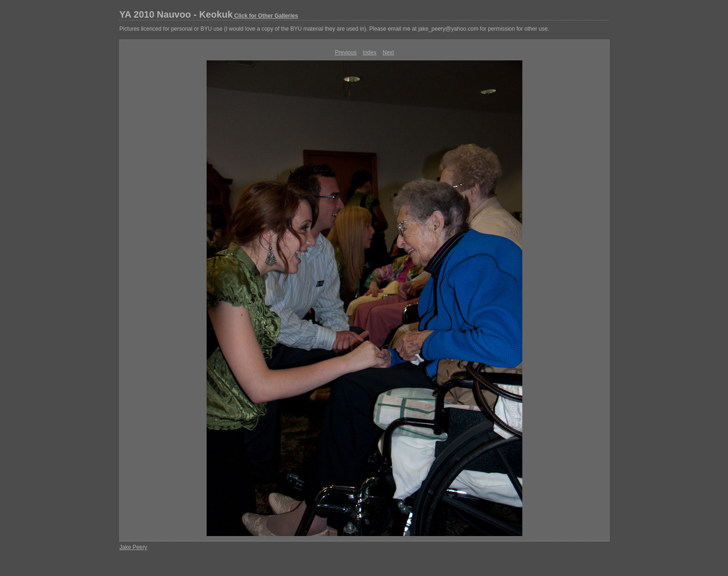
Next (388, 52)
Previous (346, 52)
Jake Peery (133, 547)
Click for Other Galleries (265, 16)
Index (369, 52)
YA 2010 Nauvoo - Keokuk (209, 14)
